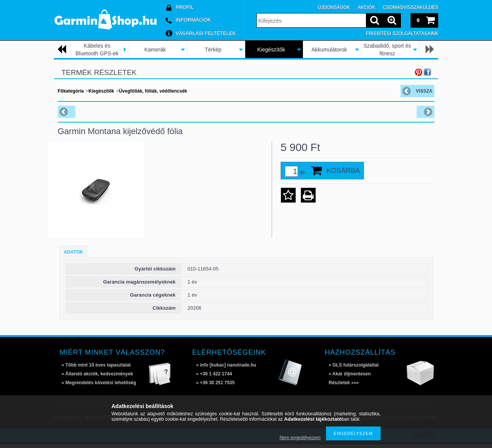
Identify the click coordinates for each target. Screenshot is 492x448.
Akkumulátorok (329, 50)
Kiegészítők (271, 50)
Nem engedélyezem (300, 438)
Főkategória (71, 91)
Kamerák (155, 50)
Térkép (213, 50)
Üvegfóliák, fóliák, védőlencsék (153, 91)
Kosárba (343, 171)
